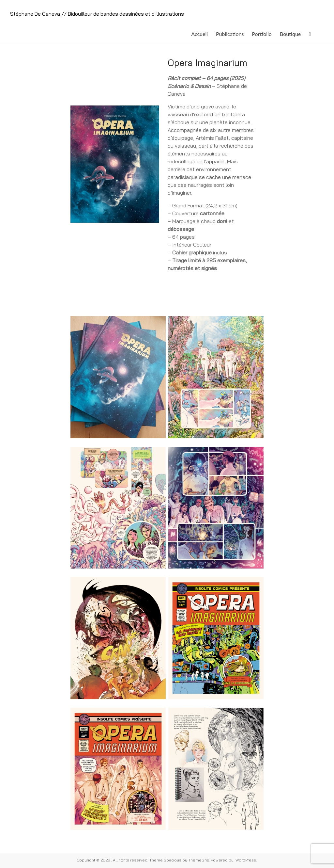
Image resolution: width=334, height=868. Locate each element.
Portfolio (262, 34)
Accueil (199, 34)
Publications (230, 34)
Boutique (290, 34)
